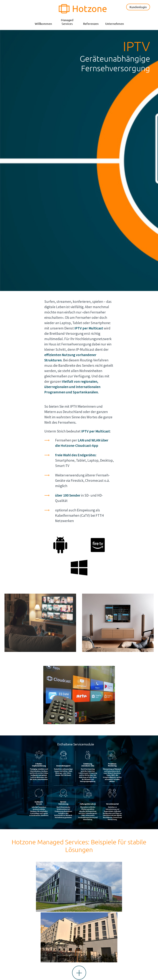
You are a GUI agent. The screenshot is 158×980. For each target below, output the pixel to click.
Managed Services (67, 22)
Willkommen (43, 24)
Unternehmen (115, 24)
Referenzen (91, 24)
